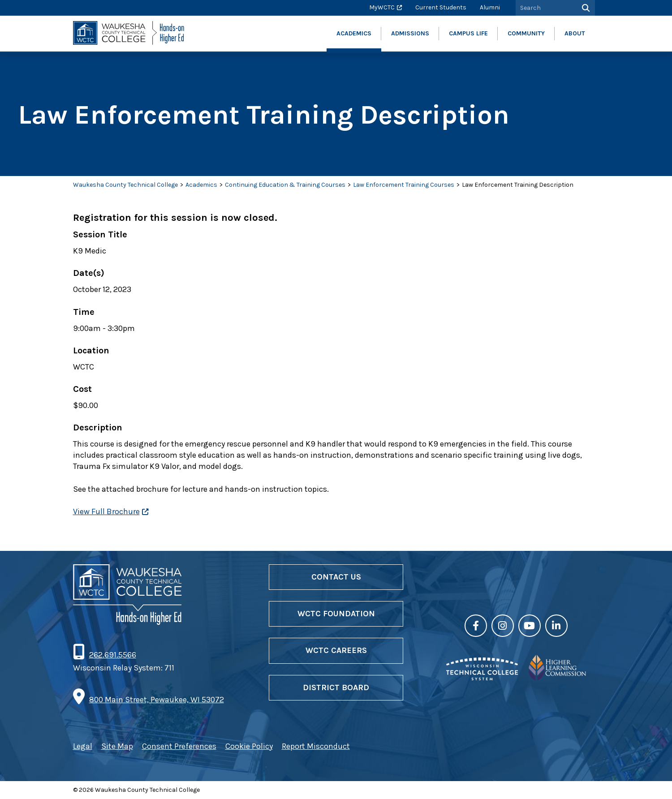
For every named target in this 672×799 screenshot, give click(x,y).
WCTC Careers (336, 650)
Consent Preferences (179, 746)
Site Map (117, 746)
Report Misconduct (316, 746)
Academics (201, 185)
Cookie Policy (249, 746)
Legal (83, 746)
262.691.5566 (112, 655)
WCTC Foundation (336, 614)
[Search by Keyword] (545, 8)
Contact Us (336, 577)
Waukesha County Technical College (125, 185)
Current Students (441, 7)
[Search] (585, 8)
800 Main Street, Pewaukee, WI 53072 (157, 700)
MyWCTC (382, 7)
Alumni (490, 7)
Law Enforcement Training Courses (404, 185)
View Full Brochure (106, 511)
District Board (336, 687)
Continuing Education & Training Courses (285, 185)
